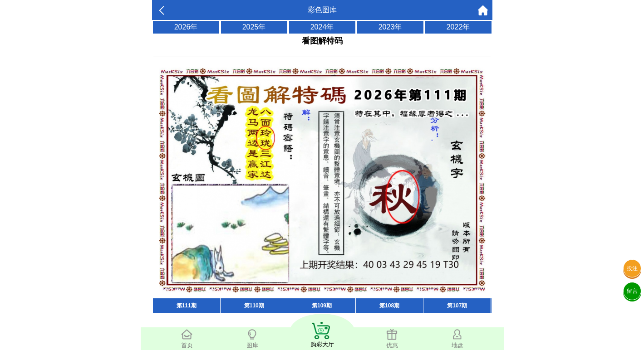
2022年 (458, 27)
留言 (632, 291)
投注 (632, 268)
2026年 (186, 27)
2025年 (254, 27)
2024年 (322, 27)
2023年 (390, 27)
